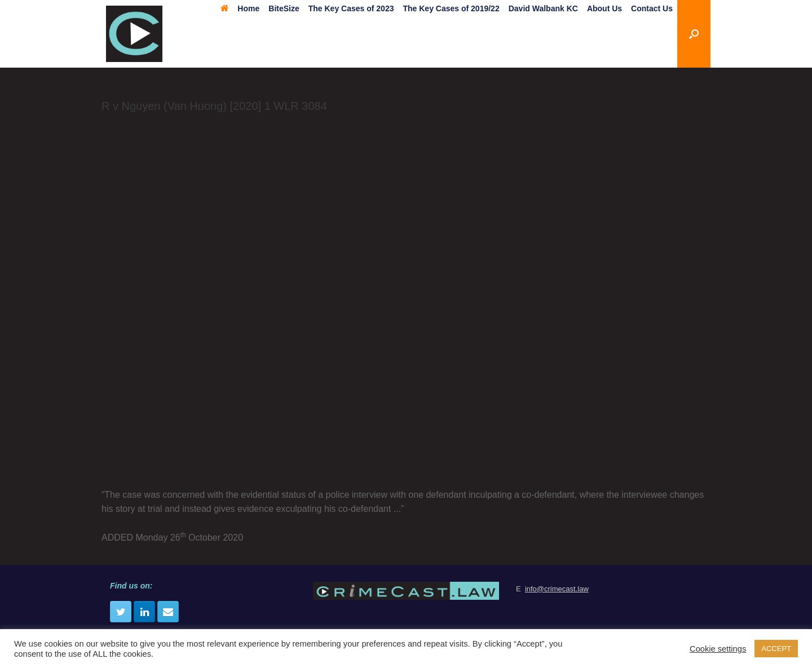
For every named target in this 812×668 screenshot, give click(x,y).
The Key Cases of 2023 (351, 8)
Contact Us (652, 8)
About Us (604, 8)
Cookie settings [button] (718, 649)
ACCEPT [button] (776, 649)
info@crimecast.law (557, 589)
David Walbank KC (543, 8)
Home (240, 8)
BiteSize (284, 8)
